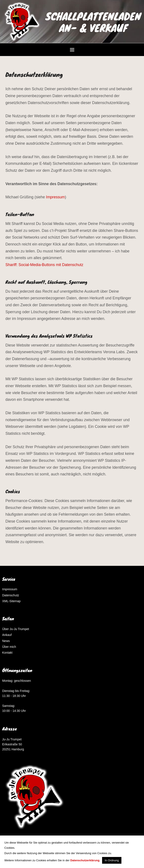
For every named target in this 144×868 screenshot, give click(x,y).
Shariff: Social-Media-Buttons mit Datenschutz (45, 265)
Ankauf (7, 635)
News (6, 641)
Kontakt (7, 653)
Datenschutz (11, 595)
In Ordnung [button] (112, 860)
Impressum (55, 197)
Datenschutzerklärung (85, 860)
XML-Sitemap (11, 601)
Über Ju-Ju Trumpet (16, 629)
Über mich (9, 647)
